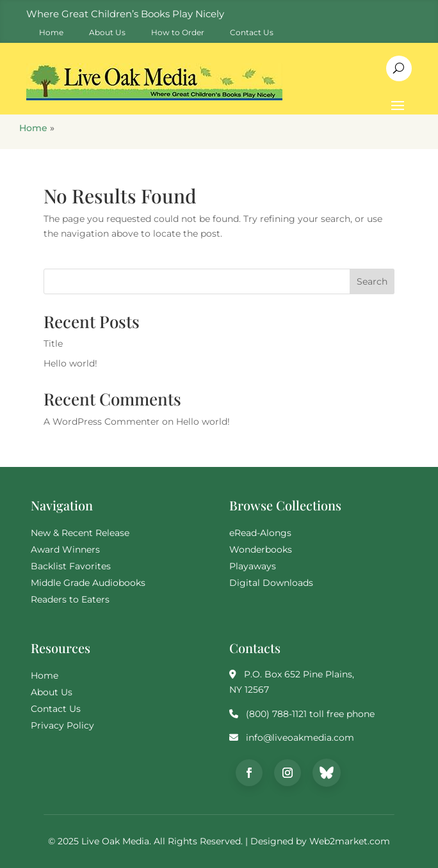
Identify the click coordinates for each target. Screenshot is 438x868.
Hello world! (70, 363)
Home (33, 128)
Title (53, 343)
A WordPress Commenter (101, 422)
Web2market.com (350, 841)
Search (372, 281)
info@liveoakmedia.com (300, 738)
